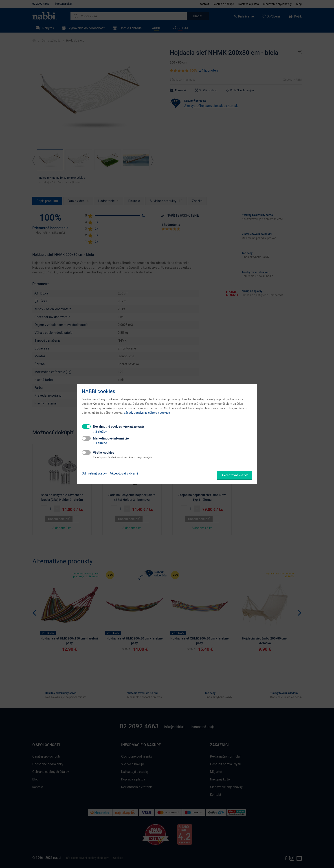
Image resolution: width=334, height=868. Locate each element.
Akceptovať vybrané (124, 473)
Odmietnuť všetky (94, 473)
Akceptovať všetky (235, 475)
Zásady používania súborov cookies (147, 413)
